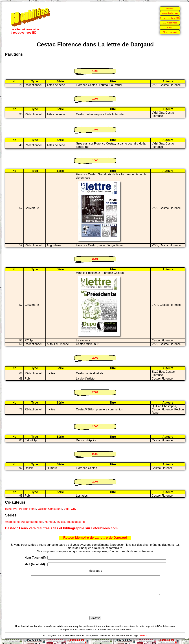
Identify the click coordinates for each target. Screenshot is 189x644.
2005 (95, 426)
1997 (95, 99)
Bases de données (170, 13)
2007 (95, 482)
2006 (95, 454)
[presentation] (95, 610)
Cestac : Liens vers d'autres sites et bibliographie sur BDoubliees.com (61, 528)
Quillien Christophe (50, 509)
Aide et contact (170, 32)
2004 (95, 392)
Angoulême (12, 522)
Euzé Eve (11, 509)
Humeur (50, 522)
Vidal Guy (70, 509)
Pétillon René (28, 509)
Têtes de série (75, 522)
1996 (95, 71)
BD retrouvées (170, 23)
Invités (61, 522)
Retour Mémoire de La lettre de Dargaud (95, 538)
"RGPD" (143, 639)
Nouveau (170, 9)
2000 (95, 160)
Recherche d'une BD (170, 18)
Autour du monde (32, 522)
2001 (95, 259)
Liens (170, 27)
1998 (95, 129)
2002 (95, 358)
